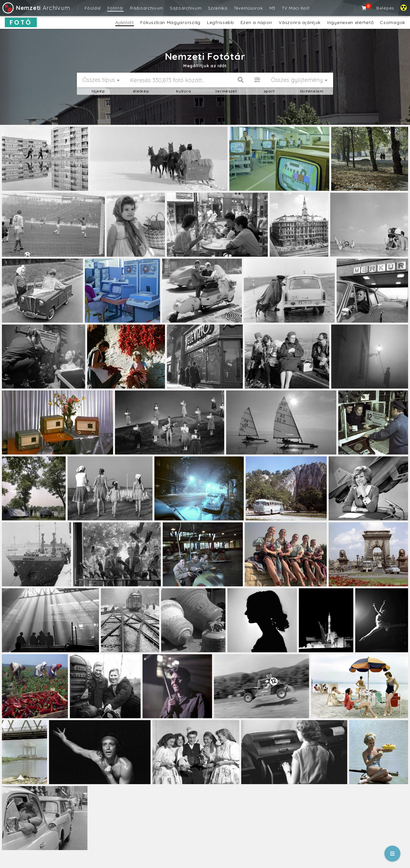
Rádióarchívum (147, 8)
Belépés (385, 8)
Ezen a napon (256, 22)
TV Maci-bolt (296, 8)
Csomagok (393, 22)
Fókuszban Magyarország (170, 22)
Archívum (36, 8)
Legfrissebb (221, 22)
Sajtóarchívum (186, 8)
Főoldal (93, 8)
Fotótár (115, 8)
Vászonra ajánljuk (300, 22)
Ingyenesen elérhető (350, 22)
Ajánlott (125, 22)
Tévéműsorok (248, 8)
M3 (272, 8)
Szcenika (218, 8)
